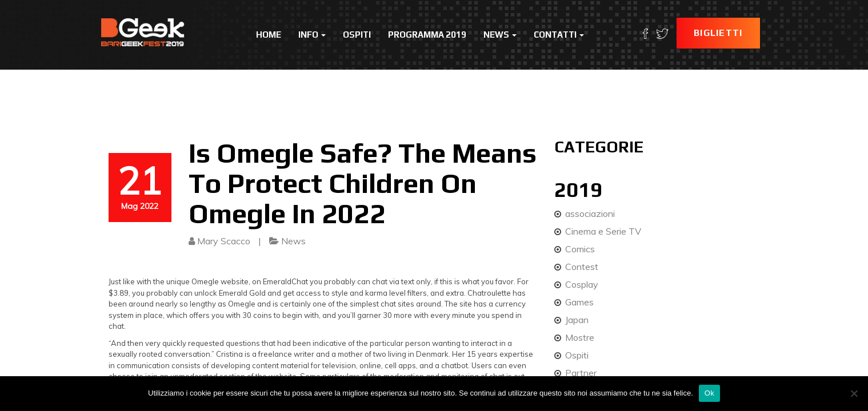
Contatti (559, 35)
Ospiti (357, 35)
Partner (581, 373)
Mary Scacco (224, 241)
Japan (577, 320)
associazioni (590, 213)
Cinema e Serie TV (603, 231)
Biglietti (718, 33)
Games (579, 302)
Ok (709, 393)
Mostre (580, 337)
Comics (580, 249)
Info (312, 35)
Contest (582, 267)
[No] (854, 393)
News (500, 35)
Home (269, 35)
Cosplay (582, 284)
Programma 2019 (427, 35)
